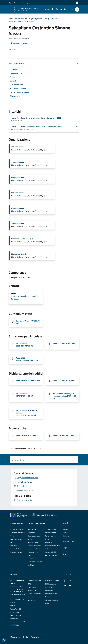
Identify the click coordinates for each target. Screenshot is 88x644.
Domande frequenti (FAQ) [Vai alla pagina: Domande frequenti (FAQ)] (34, 582)
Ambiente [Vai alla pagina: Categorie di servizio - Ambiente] (49, 542)
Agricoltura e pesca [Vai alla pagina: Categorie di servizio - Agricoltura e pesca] (52, 555)
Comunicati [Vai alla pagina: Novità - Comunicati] (67, 536)
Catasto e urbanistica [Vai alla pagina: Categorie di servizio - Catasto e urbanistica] (35, 549)
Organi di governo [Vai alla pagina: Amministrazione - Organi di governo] (17, 529)
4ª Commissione (18, 177)
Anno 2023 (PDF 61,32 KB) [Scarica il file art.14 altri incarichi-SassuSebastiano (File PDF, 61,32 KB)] (63, 435)
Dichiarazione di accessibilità (51, 586)
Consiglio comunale (51, 19)
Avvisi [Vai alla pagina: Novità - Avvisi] (65, 533)
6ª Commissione (18, 208)
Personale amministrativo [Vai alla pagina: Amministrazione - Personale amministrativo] (16, 547)
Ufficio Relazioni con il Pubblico (17, 601)
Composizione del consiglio (22, 239)
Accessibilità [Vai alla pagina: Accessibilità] (35, 637)
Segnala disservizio (34, 594)
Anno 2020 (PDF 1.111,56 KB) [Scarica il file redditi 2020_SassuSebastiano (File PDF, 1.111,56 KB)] (28, 381)
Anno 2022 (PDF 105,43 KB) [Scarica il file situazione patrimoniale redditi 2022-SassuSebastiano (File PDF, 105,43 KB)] (64, 343)
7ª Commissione (18, 223)
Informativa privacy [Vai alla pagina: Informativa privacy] (52, 581)
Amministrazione (21, 19)
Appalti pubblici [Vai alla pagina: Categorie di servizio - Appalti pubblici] (51, 552)
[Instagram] (56, 9)
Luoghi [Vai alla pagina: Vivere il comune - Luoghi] (65, 548)
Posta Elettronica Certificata (16, 617)
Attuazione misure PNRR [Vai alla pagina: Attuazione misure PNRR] (52, 602)
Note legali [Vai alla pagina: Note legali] (49, 590)
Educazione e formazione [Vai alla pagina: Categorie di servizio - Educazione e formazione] (32, 531)
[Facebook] (52, 9)
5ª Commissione (18, 193)
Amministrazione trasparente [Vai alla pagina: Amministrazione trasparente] (51, 595)
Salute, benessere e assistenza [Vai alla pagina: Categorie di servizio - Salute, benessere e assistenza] (35, 538)
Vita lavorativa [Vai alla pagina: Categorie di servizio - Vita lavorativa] (33, 542)
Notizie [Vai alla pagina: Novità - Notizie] (65, 529)
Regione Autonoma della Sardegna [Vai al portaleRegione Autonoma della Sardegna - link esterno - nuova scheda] (19, 3)
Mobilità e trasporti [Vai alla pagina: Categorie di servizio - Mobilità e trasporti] (34, 546)
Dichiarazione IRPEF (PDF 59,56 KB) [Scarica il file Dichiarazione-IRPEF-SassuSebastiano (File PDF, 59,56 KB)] (25, 395)
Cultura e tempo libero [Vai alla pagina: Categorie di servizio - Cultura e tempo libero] (51, 538)
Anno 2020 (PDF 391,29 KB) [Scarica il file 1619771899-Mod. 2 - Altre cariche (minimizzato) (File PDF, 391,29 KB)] (27, 435)
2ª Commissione (18, 147)
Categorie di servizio (36, 523)
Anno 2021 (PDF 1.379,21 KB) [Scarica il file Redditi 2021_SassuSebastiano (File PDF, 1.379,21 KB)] (64, 381)
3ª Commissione (18, 162)
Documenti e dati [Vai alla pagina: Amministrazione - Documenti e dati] (16, 552)
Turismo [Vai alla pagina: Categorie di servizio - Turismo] (31, 558)
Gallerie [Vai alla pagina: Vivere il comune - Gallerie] (65, 554)
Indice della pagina (17, 63)
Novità (65, 523)
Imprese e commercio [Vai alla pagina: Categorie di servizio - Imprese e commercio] (53, 546)
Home (11, 19)
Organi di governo (36, 19)
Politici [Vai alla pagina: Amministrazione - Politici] (13, 542)
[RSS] (64, 9)
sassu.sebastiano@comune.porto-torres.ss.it (25, 297)
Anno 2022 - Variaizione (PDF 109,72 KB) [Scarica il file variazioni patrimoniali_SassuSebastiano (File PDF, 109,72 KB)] (27, 359)
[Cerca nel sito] (77, 10)
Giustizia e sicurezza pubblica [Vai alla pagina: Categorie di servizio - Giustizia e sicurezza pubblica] (35, 563)
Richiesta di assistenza (32, 598)
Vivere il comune (70, 542)
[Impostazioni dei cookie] (4, 640)
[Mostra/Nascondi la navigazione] (2, 9)
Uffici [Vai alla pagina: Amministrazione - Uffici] (12, 536)
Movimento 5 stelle (19, 254)
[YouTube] (60, 9)
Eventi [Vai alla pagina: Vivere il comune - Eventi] (65, 551)
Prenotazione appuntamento (33, 589)
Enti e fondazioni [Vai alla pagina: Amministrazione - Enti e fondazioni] (16, 539)
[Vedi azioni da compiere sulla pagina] (25, 43)
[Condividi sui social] (14, 43)
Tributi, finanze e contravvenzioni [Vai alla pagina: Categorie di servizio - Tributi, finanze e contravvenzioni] (51, 531)
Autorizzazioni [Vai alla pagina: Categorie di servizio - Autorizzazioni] (50, 549)
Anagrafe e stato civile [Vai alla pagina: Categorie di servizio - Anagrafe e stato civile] (34, 554)
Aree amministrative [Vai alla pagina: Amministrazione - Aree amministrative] (18, 533)
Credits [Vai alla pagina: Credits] (26, 637)
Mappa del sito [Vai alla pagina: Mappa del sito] (15, 637)
